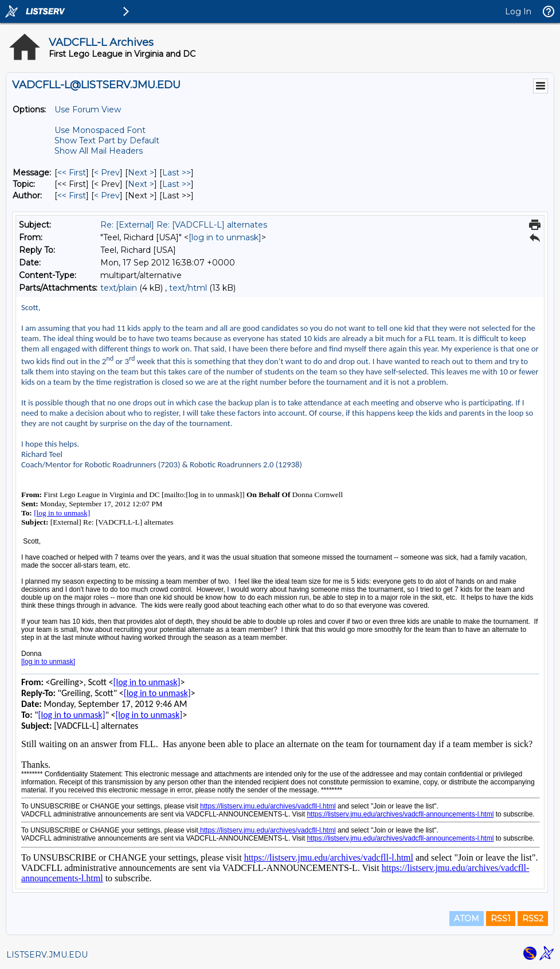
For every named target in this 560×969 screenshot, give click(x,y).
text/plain (119, 288)
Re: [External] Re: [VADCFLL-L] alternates (184, 225)
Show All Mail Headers (99, 151)
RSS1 (501, 919)
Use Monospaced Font (100, 130)
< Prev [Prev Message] (107, 173)
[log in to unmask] (225, 237)
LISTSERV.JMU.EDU (47, 955)
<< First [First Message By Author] (72, 196)
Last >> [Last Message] (177, 173)
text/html (188, 288)
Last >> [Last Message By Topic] (177, 184)
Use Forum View (88, 110)
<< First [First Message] (72, 173)
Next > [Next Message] (141, 173)
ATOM (467, 919)
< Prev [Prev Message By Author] (107, 196)
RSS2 (533, 919)
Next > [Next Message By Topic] (141, 184)
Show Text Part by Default (107, 140)
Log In (518, 11)
